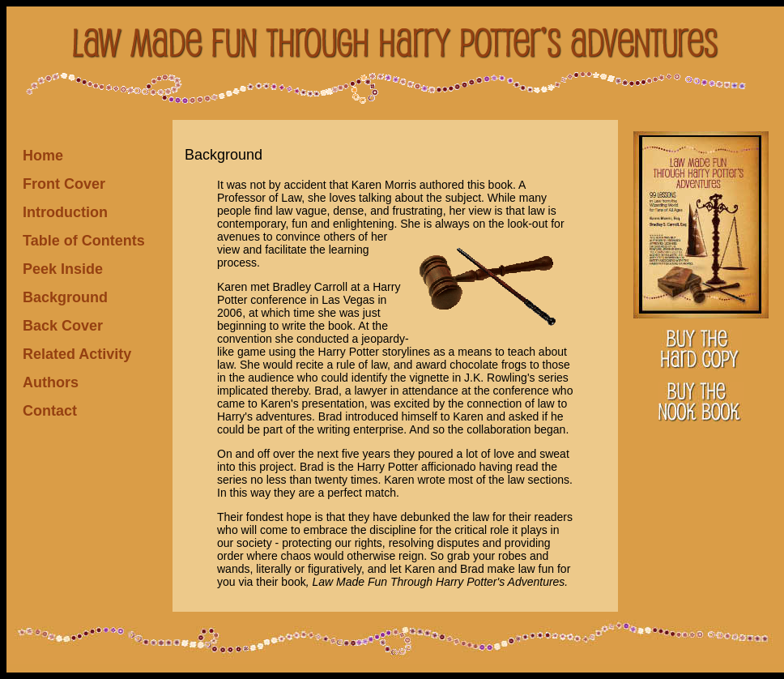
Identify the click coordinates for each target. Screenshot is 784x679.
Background (65, 297)
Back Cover (63, 326)
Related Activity (77, 354)
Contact (50, 411)
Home (43, 156)
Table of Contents (84, 241)
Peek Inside (63, 269)
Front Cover (64, 184)
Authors (51, 382)
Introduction (65, 212)
